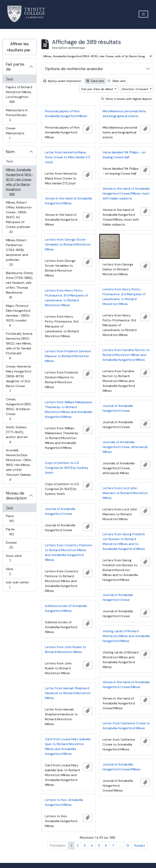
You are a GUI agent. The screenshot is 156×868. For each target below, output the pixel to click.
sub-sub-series (17, 585)
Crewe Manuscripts (15, 133)
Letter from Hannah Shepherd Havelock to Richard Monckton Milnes (68, 693)
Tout (9, 79)
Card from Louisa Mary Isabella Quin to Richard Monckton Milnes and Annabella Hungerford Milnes (68, 746)
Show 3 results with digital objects (126, 99)
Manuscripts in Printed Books (17, 115)
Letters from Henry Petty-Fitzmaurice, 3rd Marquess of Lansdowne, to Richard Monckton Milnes (124, 297)
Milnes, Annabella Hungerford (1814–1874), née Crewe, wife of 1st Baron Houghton (19, 182)
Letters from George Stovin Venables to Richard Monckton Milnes (68, 244)
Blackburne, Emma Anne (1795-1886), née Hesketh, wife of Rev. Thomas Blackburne (19, 285)
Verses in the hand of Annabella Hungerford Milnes (68, 201)
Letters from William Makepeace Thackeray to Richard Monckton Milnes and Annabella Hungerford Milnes (69, 409)
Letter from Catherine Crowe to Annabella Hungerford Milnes (126, 726)
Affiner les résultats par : (20, 47)
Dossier (15, 545)
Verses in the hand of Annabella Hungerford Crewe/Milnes (126, 685)
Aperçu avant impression (62, 81)
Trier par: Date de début (97, 89)
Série (14, 571)
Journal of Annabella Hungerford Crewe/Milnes (121, 767)
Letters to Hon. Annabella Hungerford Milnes (64, 802)
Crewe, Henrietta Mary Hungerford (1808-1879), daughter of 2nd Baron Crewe (18, 379)
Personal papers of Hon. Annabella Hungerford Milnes (66, 114)
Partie (16, 532)
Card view (95, 81)
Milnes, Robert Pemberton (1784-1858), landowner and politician (17, 252)
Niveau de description (16, 496)
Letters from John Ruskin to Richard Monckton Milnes (66, 649)
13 (128, 845)
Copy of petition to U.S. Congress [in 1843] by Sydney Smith (67, 468)
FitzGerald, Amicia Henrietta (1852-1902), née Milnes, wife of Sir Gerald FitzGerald (19, 346)
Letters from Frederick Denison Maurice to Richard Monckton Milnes (68, 356)
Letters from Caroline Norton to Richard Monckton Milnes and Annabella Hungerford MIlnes (126, 355)
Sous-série (15, 558)
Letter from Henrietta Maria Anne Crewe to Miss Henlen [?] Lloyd (67, 157)
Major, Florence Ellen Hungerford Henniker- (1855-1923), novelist (18, 316)
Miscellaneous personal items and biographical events (124, 114)
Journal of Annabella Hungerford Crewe (118, 408)
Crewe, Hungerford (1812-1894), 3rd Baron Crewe (19, 409)
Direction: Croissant (135, 89)
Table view (117, 81)
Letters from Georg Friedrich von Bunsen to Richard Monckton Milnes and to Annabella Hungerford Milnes (124, 541)
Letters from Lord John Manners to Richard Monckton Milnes (125, 493)
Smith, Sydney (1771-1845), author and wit (17, 435)
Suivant (140, 845)
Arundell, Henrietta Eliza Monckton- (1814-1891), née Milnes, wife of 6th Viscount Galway (19, 465)
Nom (10, 152)
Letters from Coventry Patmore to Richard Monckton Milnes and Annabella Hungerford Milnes (68, 552)
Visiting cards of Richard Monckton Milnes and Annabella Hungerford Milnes (126, 636)
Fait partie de (15, 67)
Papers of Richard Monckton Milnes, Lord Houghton (19, 94)
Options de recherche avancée (74, 69)
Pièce (16, 518)
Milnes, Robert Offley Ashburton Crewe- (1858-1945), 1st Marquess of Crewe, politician (19, 217)
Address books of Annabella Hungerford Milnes (66, 608)
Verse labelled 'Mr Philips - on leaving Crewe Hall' (124, 155)
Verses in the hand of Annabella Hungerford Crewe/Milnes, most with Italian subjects (126, 193)
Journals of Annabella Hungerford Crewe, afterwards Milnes (125, 447)
